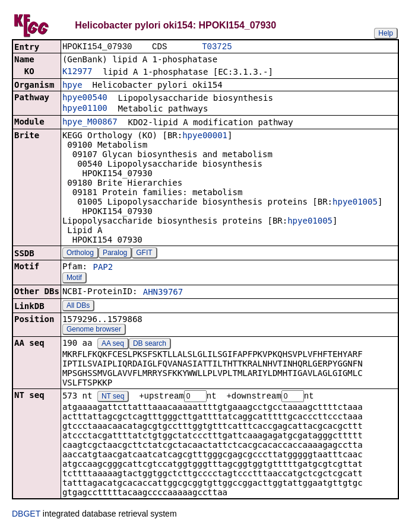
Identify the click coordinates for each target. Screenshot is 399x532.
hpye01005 (355, 203)
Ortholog (80, 254)
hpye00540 (85, 98)
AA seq (113, 345)
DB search (150, 345)
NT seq (113, 398)
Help (386, 33)
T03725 (217, 47)
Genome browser (94, 330)
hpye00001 (205, 136)
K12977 (77, 72)
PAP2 (103, 268)
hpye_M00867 (90, 123)
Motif (74, 279)
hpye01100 (85, 109)
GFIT (144, 254)
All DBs (78, 307)
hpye (72, 86)
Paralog (115, 254)
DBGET (26, 515)
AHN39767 (163, 293)
